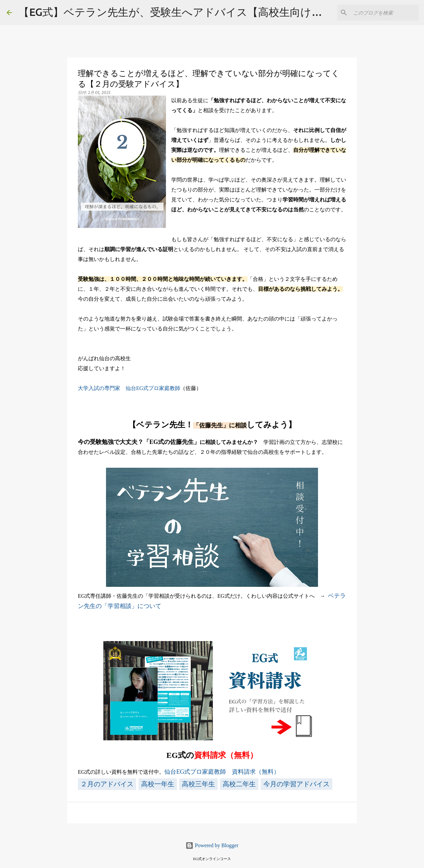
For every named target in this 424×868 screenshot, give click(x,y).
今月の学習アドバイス (296, 784)
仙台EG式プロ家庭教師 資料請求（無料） (222, 772)
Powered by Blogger (212, 845)
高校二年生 (239, 784)
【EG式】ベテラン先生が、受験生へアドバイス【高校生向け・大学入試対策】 (207, 12)
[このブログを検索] (384, 13)
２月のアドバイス (107, 784)
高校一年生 (158, 784)
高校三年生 (198, 784)
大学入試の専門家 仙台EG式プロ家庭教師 (129, 388)
